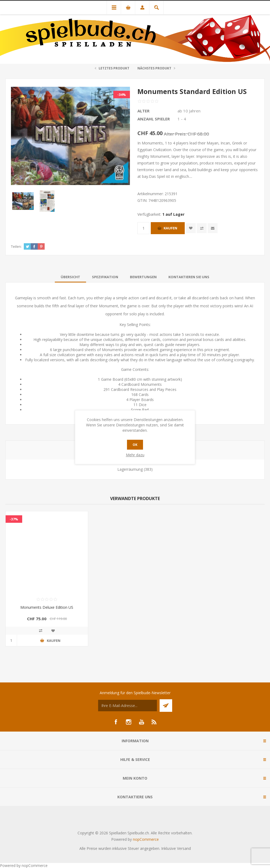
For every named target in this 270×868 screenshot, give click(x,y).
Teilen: (16, 246)
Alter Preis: (175, 134)
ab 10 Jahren (189, 111)
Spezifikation (105, 277)
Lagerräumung (130, 469)
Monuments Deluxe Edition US (47, 607)
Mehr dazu (135, 455)
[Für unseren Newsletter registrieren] (128, 706)
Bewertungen (143, 277)
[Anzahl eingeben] (143, 228)
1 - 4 (182, 119)
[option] (23, 201)
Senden (166, 706)
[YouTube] (141, 722)
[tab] (70, 277)
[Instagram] (129, 722)
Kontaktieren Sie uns (189, 277)
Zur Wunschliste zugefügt (191, 228)
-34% (122, 95)
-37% (14, 519)
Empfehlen (213, 228)
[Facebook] (116, 722)
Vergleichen (202, 228)
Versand (184, 848)
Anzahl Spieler (154, 119)
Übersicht (70, 277)
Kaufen (170, 228)
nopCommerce (146, 839)
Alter (143, 111)
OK (135, 445)
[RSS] (154, 722)
